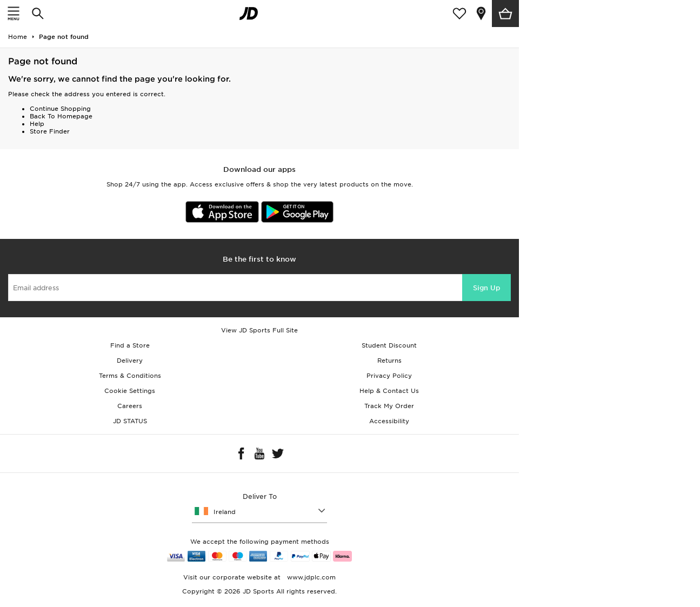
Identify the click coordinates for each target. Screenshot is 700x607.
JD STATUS (130, 421)
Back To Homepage (61, 116)
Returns (389, 361)
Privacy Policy (389, 376)
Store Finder (50, 131)
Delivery (130, 361)
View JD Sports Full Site (259, 330)
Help (37, 124)
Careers (130, 406)
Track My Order (389, 406)
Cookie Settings (130, 391)
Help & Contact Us (389, 391)
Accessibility (389, 421)
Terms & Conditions (130, 376)
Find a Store (130, 345)
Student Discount (389, 345)
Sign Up (486, 288)
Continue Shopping (60, 109)
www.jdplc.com (310, 577)
